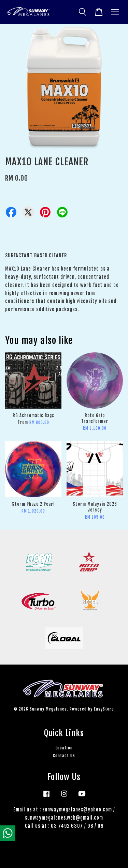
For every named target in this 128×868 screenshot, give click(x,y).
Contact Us (64, 756)
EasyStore (104, 709)
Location (64, 748)
